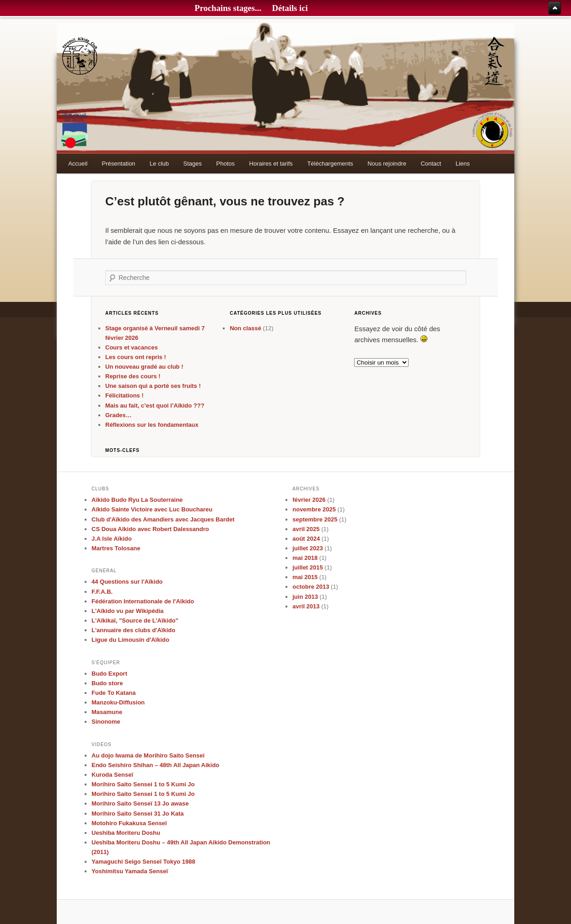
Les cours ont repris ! (136, 357)
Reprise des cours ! (133, 376)
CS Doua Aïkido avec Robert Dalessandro (150, 529)
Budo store (107, 683)
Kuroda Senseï (112, 775)
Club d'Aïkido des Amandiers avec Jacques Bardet (163, 519)
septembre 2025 (315, 519)
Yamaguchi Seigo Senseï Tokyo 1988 (143, 862)
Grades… (119, 415)
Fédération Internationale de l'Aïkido (143, 601)
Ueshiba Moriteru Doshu (126, 833)
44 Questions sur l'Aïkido (127, 582)
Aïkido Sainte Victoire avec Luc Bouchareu (152, 509)
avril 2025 (306, 529)
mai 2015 (305, 577)
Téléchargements (330, 164)
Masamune (107, 712)
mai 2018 (305, 558)
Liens (463, 164)
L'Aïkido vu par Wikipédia (128, 611)
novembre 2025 (314, 509)
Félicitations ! (124, 395)
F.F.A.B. (102, 592)
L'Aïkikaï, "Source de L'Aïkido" (135, 620)
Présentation (119, 164)
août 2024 (306, 539)
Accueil (78, 164)
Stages (193, 164)
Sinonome (106, 722)
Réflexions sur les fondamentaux (152, 425)
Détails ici (290, 8)
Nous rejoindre (387, 164)
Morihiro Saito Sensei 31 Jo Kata (138, 814)
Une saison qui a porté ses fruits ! (153, 386)
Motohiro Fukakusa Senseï (129, 823)
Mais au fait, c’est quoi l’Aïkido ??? (155, 406)
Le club (159, 164)
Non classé (245, 328)
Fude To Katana (114, 693)
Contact (431, 164)
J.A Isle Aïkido (112, 539)
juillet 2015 (307, 567)
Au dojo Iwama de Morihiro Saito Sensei (148, 755)
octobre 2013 (311, 587)
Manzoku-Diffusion (118, 702)
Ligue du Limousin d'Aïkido (130, 640)
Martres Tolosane (116, 548)
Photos (226, 164)
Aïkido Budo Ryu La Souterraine (137, 500)
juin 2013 (305, 597)
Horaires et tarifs (271, 164)
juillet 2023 (307, 548)
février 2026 (309, 500)
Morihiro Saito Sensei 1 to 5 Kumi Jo (143, 784)
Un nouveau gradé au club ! (144, 367)
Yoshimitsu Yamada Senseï (130, 871)
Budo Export (109, 674)
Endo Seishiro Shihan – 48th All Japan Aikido (155, 765)
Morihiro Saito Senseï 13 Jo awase (140, 803)
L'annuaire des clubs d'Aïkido (133, 630)
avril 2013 (306, 606)
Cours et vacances (132, 347)
